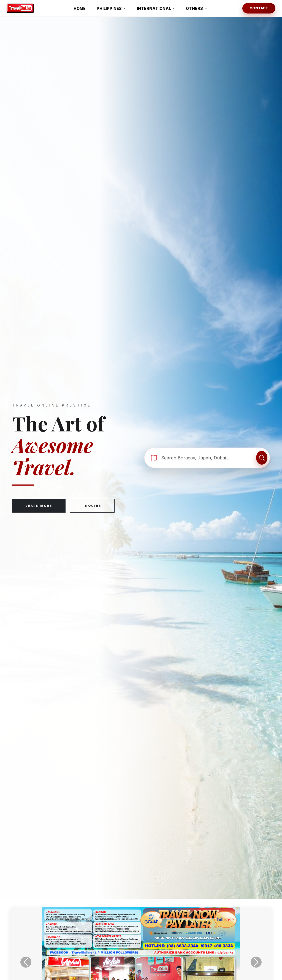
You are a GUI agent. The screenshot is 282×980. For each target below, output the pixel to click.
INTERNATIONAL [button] (154, 8)
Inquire (92, 506)
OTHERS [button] (195, 8)
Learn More (39, 506)
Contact (259, 8)
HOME (80, 8)
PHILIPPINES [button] (110, 8)
